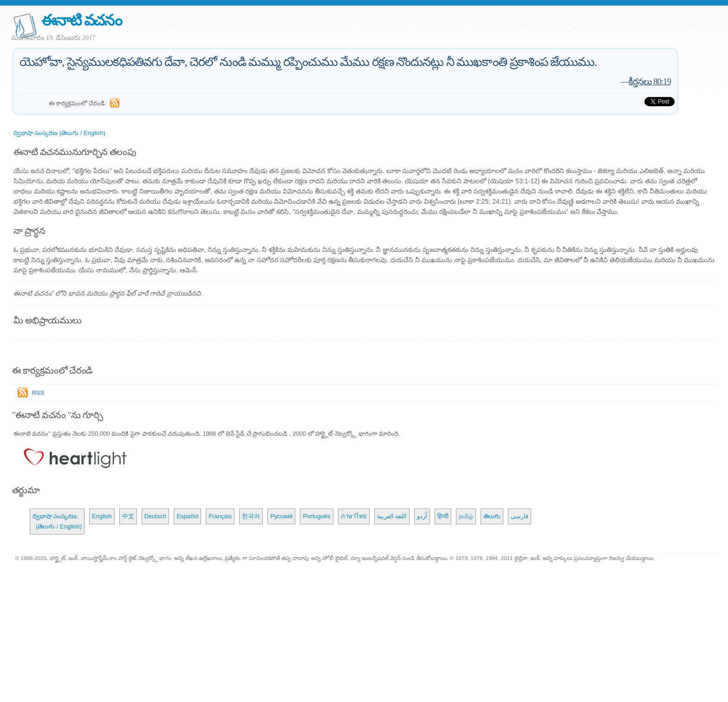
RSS (38, 393)
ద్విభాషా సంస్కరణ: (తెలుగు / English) (57, 521)
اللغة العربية (392, 516)
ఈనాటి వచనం (81, 20)
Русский (281, 516)
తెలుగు (492, 516)
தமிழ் (466, 516)
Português (316, 516)
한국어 (251, 516)
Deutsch (156, 516)
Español (187, 516)
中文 (128, 516)
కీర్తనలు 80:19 (650, 81)
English (102, 516)
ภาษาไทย (354, 516)
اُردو (422, 516)
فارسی (520, 516)
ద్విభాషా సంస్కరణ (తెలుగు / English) (59, 133)
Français (220, 516)
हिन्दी (443, 516)
